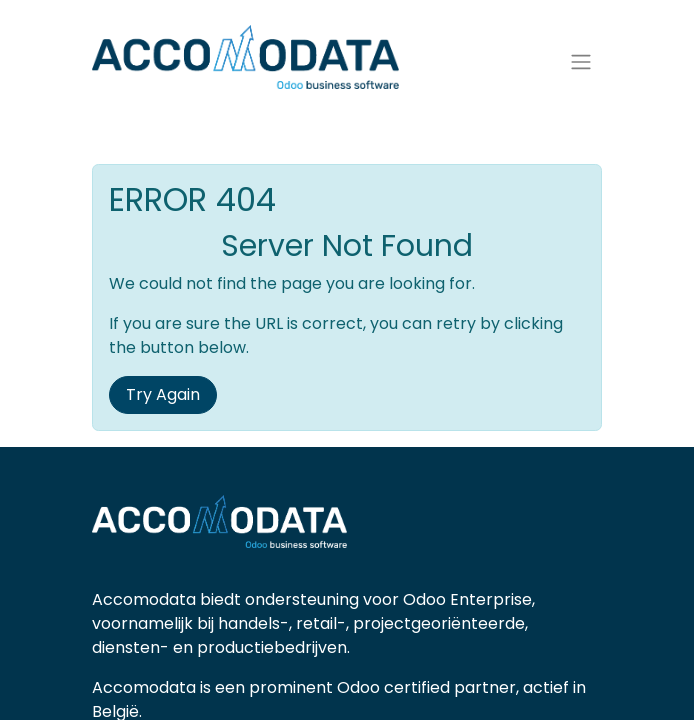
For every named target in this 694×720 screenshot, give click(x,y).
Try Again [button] (163, 394)
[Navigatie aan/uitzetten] (581, 62)
